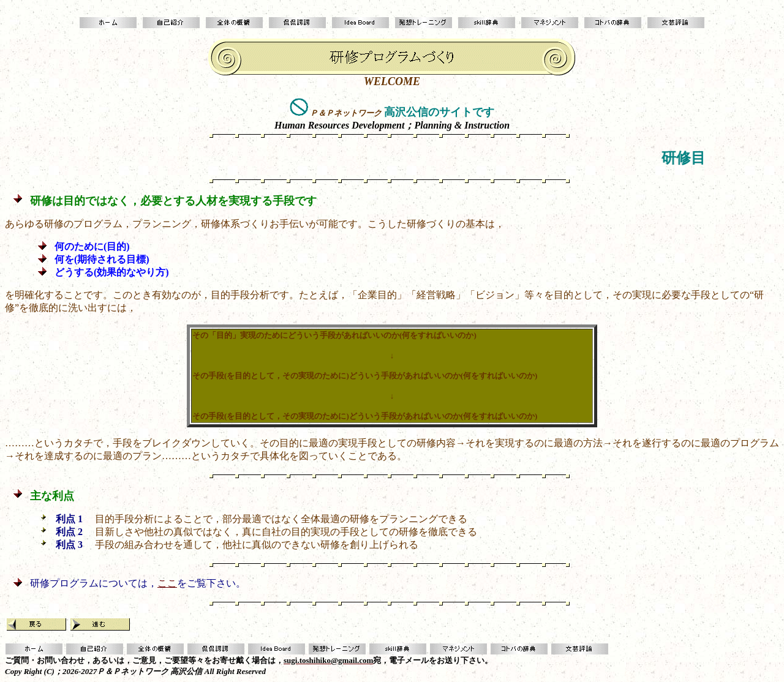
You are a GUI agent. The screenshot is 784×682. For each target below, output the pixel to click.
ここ (167, 583)
